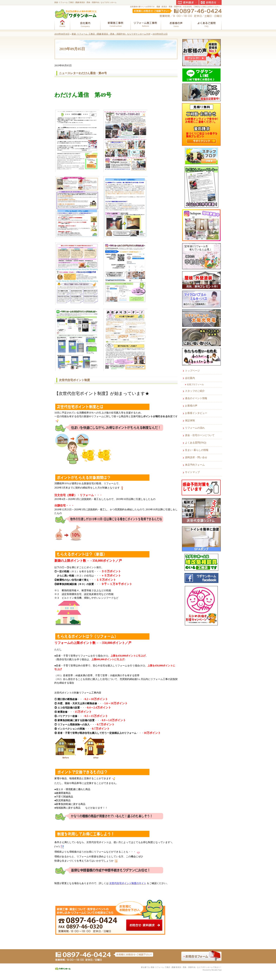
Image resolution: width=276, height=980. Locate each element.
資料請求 (187, 2)
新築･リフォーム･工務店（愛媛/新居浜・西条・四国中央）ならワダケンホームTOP (111, 34)
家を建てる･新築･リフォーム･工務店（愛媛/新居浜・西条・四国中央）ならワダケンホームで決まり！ (181, 967)
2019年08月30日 (62, 34)
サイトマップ (192, 472)
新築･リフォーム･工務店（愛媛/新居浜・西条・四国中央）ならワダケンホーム (85, 2)
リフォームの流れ (195, 428)
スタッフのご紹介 (195, 391)
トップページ (192, 371)
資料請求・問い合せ (196, 457)
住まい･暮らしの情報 (197, 450)
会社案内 (190, 378)
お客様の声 (191, 406)
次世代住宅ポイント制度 (74, 380)
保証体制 (190, 420)
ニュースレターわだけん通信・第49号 (83, 73)
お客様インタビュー (196, 413)
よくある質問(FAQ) (196, 443)
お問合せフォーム (201, 956)
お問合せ (210, 2)
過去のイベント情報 (196, 398)
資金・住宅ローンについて (200, 435)
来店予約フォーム (195, 465)
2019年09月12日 (160, 34)
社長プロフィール (195, 385)
